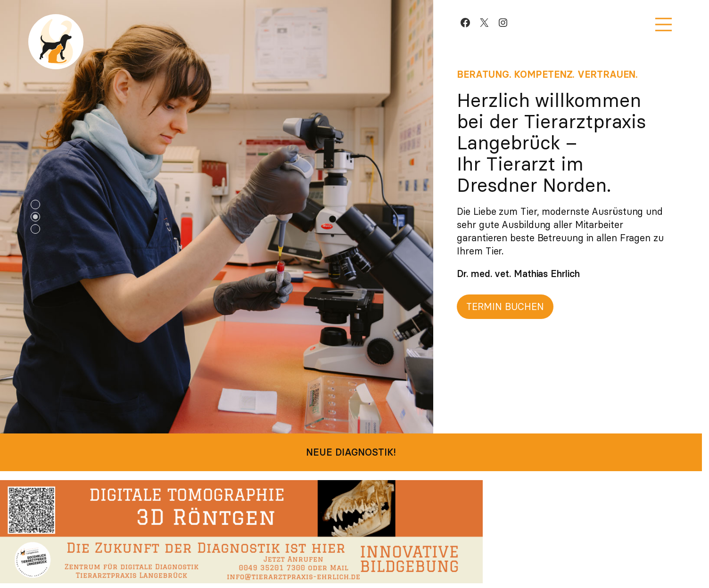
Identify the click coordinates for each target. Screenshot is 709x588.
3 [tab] (35, 229)
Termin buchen (505, 306)
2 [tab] (35, 217)
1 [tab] (35, 204)
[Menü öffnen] (663, 24)
